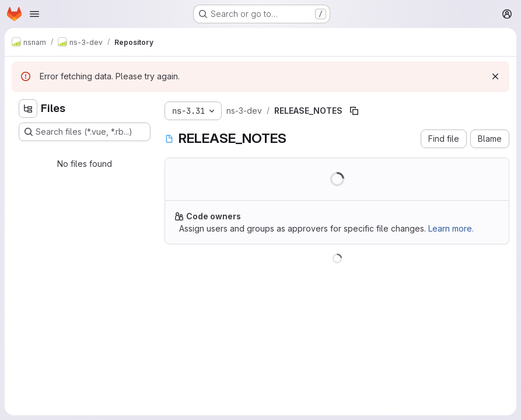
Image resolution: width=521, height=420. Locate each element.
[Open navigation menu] (34, 14)
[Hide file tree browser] (28, 108)
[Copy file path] (354, 111)
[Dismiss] (495, 76)
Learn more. (451, 228)
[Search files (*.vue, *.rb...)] (85, 132)
